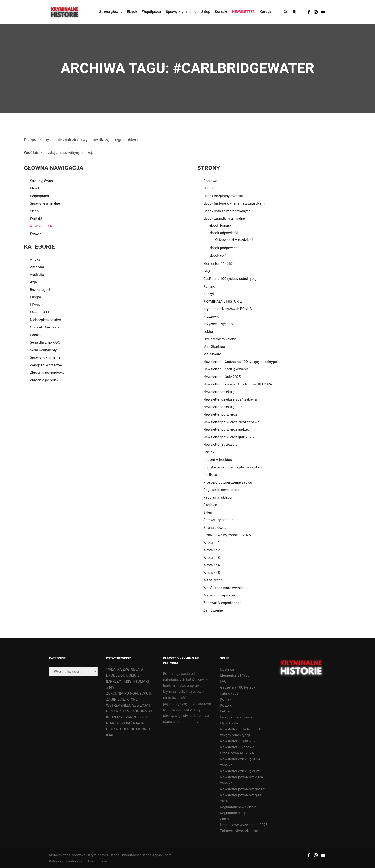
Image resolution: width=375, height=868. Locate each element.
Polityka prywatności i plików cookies (233, 467)
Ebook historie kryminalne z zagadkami (234, 203)
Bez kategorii (40, 290)
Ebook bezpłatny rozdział (223, 196)
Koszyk (36, 234)
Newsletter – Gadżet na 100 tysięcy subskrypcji (241, 362)
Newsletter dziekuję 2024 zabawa (230, 399)
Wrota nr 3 (212, 558)
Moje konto (212, 354)
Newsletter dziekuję (219, 392)
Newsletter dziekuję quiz (223, 407)
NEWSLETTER (41, 226)
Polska (35, 335)
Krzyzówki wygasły (218, 324)
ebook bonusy (220, 225)
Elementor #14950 (218, 264)
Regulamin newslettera (221, 490)
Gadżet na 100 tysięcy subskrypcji (230, 279)
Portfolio (210, 475)
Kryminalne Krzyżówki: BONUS (227, 309)
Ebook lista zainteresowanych (227, 211)
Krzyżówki (211, 317)
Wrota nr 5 (212, 573)
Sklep (34, 211)
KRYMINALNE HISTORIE (223, 301)
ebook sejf (218, 256)
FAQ (207, 271)
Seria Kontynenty (43, 350)
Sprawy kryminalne (45, 203)
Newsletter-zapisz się (220, 445)
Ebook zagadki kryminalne (224, 218)
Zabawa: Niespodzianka (222, 603)
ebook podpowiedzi (225, 248)
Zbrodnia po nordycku (47, 373)
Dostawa (210, 181)
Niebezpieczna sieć (45, 320)
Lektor (208, 332)
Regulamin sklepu (217, 497)
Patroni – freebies (218, 460)
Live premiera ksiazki (220, 339)
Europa (36, 297)
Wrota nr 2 (212, 550)
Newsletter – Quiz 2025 (222, 377)
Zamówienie (213, 610)
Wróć (28, 153)
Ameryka (37, 267)
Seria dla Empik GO (45, 342)
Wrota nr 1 (212, 543)
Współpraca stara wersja (223, 588)
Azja (33, 282)
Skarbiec (210, 505)
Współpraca (39, 196)
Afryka (35, 260)
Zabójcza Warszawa (46, 365)
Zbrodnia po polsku (45, 380)
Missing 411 (40, 312)
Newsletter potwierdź (220, 414)
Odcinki (209, 452)
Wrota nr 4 (212, 565)
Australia (37, 275)
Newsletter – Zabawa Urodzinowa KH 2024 (238, 384)
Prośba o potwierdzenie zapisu (228, 482)
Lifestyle (37, 305)
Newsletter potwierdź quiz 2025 (229, 437)
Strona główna (41, 181)
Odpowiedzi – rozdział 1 (234, 240)
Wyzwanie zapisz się (220, 595)
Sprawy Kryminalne (45, 357)
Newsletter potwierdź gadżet (226, 429)
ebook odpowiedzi (224, 233)
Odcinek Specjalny (44, 327)
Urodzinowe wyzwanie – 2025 (227, 535)
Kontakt (36, 218)
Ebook (35, 188)
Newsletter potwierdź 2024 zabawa (231, 422)
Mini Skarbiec (214, 347)
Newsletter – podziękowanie (226, 369)
